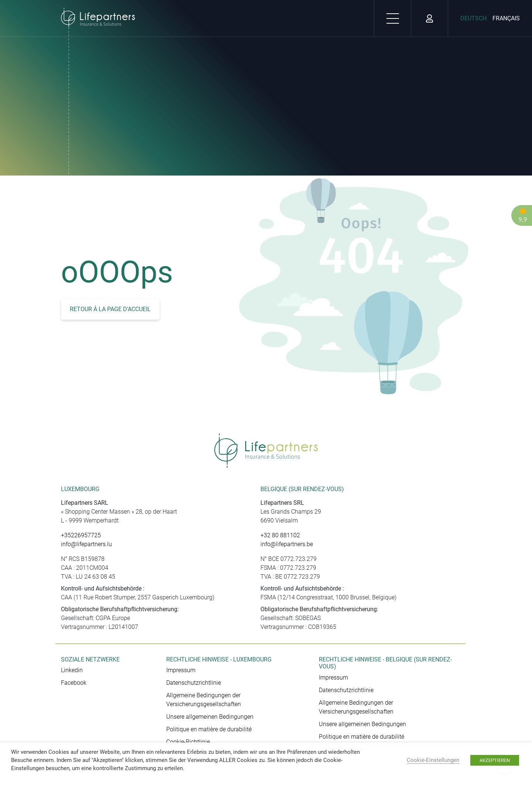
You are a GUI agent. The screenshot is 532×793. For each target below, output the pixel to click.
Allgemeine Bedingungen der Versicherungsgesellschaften (204, 700)
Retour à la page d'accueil (110, 309)
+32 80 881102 (280, 535)
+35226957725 (81, 535)
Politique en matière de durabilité (209, 729)
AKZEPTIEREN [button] (495, 760)
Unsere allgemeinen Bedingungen (210, 717)
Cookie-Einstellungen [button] (433, 760)
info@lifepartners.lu (86, 544)
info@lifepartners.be (287, 544)
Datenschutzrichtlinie (194, 683)
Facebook (74, 683)
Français (506, 18)
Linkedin (72, 670)
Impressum (181, 670)
